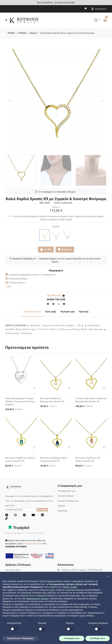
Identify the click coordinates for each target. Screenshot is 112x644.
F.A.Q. (9, 287)
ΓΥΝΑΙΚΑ (22, 33)
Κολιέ (11, 216)
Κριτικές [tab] (84, 312)
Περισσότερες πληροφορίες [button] (20, 638)
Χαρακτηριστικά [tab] (32, 312)
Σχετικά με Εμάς (13, 570)
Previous (10, 101)
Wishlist (61, 506)
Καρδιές (33, 33)
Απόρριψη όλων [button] (72, 638)
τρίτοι (52, 590)
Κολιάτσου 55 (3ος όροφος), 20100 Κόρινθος (82, 570)
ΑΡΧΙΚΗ (11, 33)
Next (102, 101)
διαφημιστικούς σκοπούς (38, 599)
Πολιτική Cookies (35, 533)
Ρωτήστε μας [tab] (68, 312)
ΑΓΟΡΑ (46, 249)
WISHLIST (65, 249)
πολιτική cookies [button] (70, 587)
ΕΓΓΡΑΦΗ (42, 510)
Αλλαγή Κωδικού (66, 496)
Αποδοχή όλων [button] (98, 638)
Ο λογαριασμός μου (67, 491)
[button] (108, 576)
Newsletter (63, 511)
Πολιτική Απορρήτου (15, 533)
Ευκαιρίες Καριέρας (33, 544)
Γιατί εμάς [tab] (51, 312)
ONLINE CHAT (56, 296)
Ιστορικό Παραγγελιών (68, 501)
